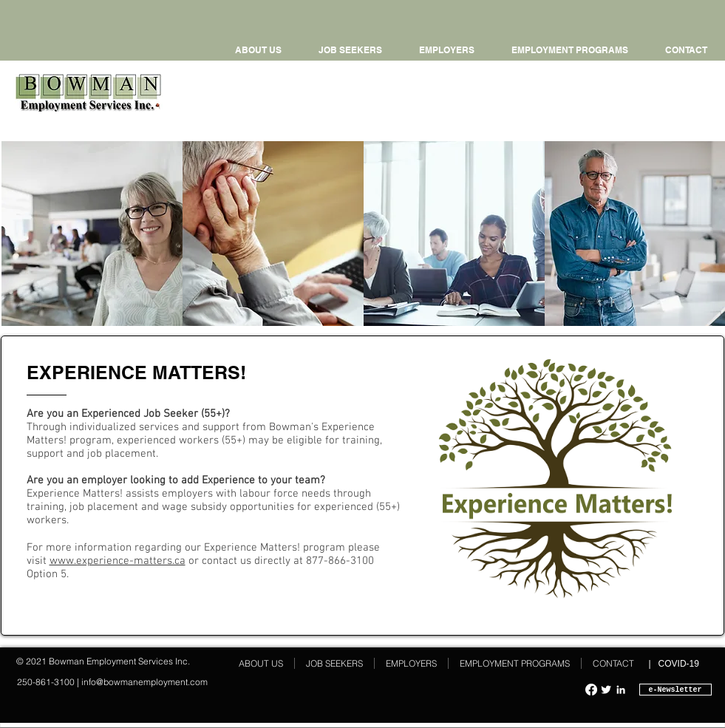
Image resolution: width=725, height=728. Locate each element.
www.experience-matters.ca (118, 561)
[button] (570, 50)
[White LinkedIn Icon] (621, 690)
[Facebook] (591, 690)
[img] (92, 234)
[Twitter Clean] (606, 690)
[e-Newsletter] (675, 690)
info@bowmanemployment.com (144, 682)
